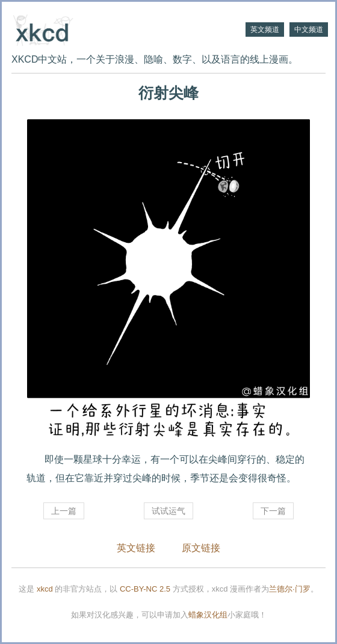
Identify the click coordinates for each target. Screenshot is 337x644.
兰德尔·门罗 (290, 589)
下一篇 (273, 511)
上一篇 (64, 511)
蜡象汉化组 (208, 615)
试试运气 (168, 511)
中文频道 (309, 30)
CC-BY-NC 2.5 (145, 589)
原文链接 (201, 548)
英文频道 (265, 30)
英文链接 (136, 548)
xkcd (45, 589)
